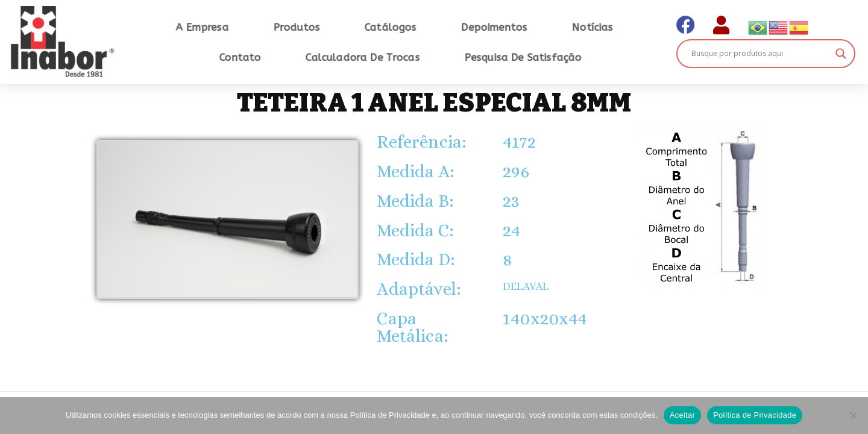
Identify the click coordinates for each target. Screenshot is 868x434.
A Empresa (242, 27)
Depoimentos (534, 27)
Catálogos (430, 27)
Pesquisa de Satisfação (563, 57)
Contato (280, 57)
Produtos (337, 27)
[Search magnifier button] (841, 54)
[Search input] (760, 54)
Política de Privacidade (755, 415)
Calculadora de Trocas (402, 57)
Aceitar (682, 415)
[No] (853, 415)
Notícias (632, 27)
